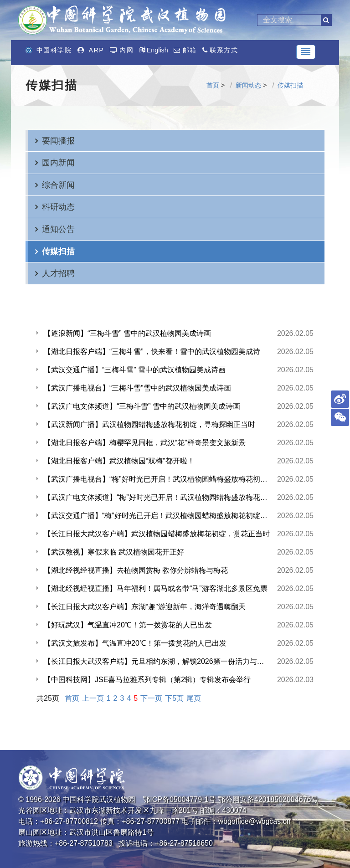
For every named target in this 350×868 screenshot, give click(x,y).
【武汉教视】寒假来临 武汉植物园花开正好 (114, 552)
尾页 (194, 698)
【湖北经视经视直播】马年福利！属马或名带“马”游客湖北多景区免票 (156, 588)
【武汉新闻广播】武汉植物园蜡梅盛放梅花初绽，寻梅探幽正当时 (149, 424)
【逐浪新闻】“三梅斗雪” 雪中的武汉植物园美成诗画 (127, 333)
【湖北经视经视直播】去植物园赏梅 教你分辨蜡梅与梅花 (136, 570)
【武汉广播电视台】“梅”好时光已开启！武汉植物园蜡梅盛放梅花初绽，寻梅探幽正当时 (157, 479)
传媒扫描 (290, 85)
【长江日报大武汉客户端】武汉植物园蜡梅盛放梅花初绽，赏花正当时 (157, 534)
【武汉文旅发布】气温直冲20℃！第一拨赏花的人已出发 (135, 643)
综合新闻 (58, 185)
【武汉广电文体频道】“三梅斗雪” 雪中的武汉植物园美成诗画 (142, 406)
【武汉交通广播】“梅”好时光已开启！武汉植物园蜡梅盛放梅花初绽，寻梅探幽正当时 (157, 516)
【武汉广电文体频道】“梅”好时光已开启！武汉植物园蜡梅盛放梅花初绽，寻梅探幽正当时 (157, 497)
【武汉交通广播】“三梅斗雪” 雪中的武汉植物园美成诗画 (135, 370)
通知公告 (58, 229)
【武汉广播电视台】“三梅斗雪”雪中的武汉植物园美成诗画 (137, 388)
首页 (213, 85)
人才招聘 (58, 273)
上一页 (93, 698)
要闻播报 (58, 141)
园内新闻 (58, 162)
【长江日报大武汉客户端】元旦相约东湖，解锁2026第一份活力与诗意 (157, 661)
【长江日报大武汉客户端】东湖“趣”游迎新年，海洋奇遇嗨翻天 (145, 607)
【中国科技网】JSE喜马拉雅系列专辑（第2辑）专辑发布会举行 (147, 680)
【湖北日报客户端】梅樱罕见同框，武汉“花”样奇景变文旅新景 (145, 443)
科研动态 (58, 207)
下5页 (174, 698)
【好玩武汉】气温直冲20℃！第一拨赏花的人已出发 (128, 625)
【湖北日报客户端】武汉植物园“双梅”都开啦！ (119, 461)
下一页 (151, 698)
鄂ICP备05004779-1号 (179, 799)
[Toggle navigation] (306, 52)
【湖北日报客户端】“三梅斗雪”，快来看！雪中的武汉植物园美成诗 (152, 352)
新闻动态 (248, 85)
